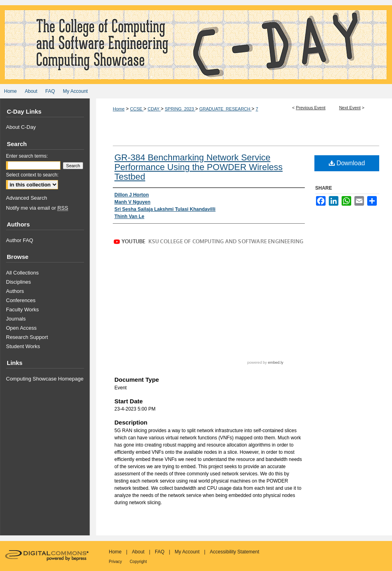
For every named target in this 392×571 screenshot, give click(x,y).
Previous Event (311, 108)
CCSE (137, 109)
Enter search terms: (27, 156)
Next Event (350, 108)
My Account (187, 552)
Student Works (23, 346)
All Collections (22, 273)
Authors (15, 291)
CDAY (154, 109)
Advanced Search (27, 198)
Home (119, 109)
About (138, 552)
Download (347, 163)
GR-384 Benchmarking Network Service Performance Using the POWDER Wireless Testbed (199, 167)
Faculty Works (22, 310)
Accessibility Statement (235, 552)
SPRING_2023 (180, 109)
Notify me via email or (37, 208)
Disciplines (18, 282)
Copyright (138, 562)
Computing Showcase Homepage (45, 379)
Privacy (115, 562)
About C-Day (21, 127)
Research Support (27, 337)
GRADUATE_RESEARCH (225, 109)
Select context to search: (32, 175)
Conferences (21, 300)
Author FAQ (20, 240)
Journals (16, 319)
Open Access (21, 328)
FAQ (160, 552)
